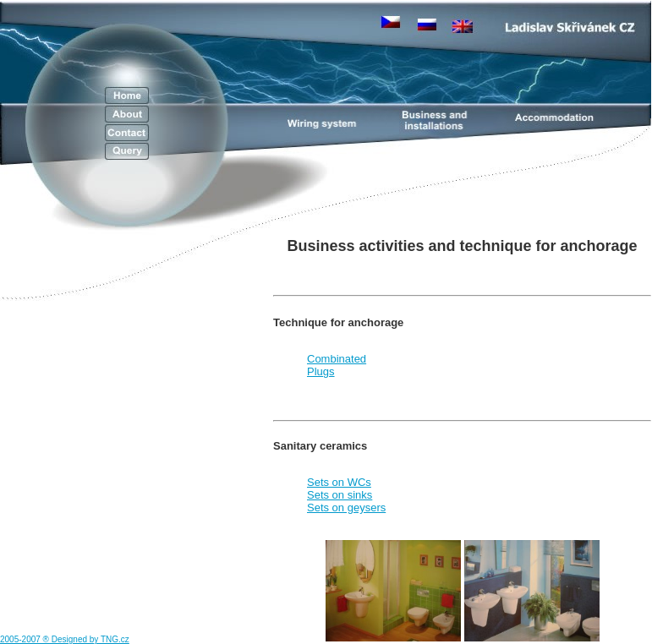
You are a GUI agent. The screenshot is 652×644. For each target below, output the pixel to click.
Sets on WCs (339, 482)
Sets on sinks (340, 495)
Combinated (337, 359)
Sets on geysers (346, 508)
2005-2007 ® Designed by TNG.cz (65, 639)
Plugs (321, 371)
